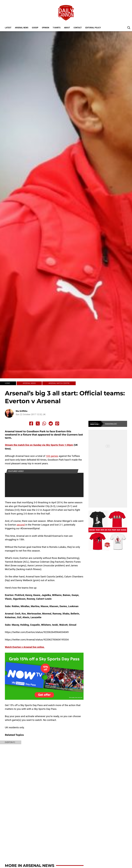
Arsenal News (22, 28)
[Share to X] (38, 424)
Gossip (35, 28)
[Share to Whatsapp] (44, 424)
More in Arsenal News (30, 865)
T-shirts (57, 28)
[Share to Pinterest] (57, 424)
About (67, 28)
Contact (78, 28)
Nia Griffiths (22, 411)
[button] (129, 28)
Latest (8, 28)
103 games (52, 456)
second (21, 525)
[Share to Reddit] (51, 424)
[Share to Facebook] (31, 424)
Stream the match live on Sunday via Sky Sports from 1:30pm (39, 445)
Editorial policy (93, 28)
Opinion (46, 28)
